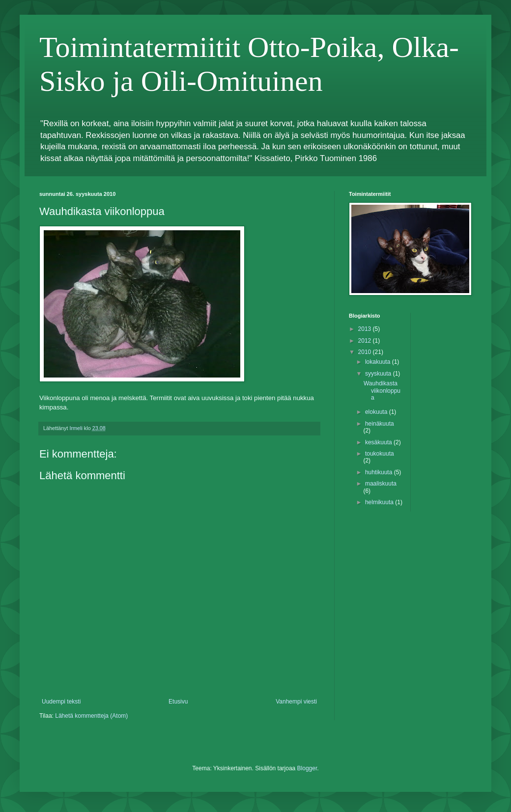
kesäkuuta (379, 442)
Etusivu (178, 702)
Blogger (307, 768)
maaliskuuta (381, 484)
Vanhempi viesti (296, 702)
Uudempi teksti (61, 702)
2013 (366, 329)
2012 (366, 341)
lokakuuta (379, 362)
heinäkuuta (380, 424)
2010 (366, 352)
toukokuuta (380, 454)
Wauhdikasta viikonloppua (382, 391)
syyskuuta (379, 374)
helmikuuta (380, 502)
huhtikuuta (380, 472)
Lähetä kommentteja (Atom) (91, 716)
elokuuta (377, 412)
